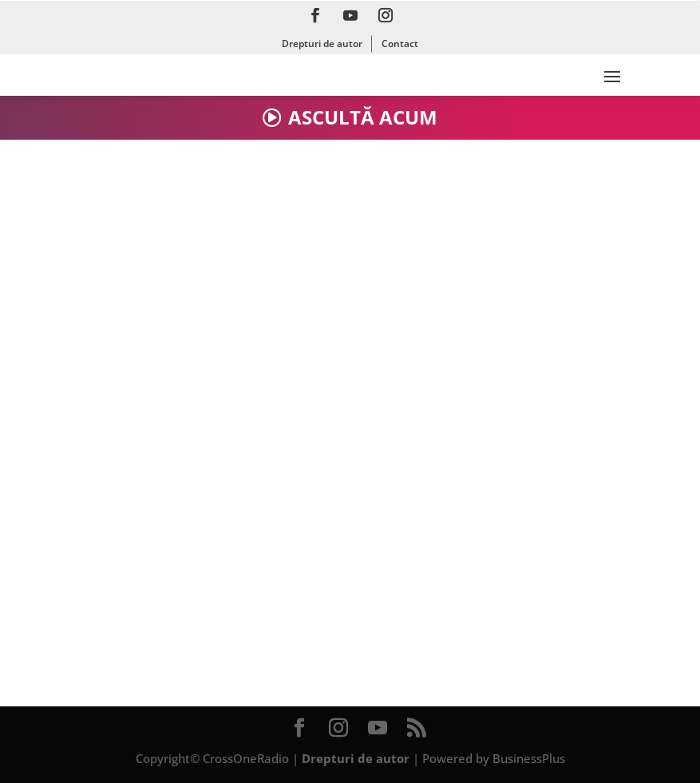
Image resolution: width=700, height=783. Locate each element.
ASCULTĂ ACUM (363, 117)
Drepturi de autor (322, 43)
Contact (400, 43)
